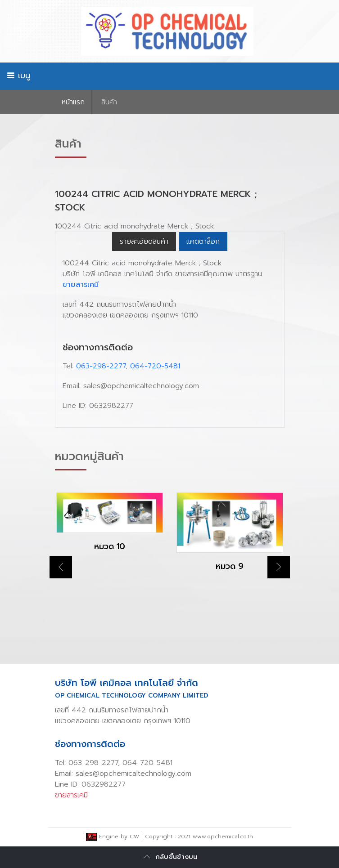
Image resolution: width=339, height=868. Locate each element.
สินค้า (109, 102)
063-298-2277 (101, 366)
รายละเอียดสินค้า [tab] (144, 242)
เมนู (18, 76)
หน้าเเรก (73, 102)
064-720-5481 (155, 366)
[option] (110, 530)
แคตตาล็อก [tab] (203, 242)
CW (134, 837)
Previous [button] (61, 567)
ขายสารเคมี (81, 285)
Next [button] (279, 567)
